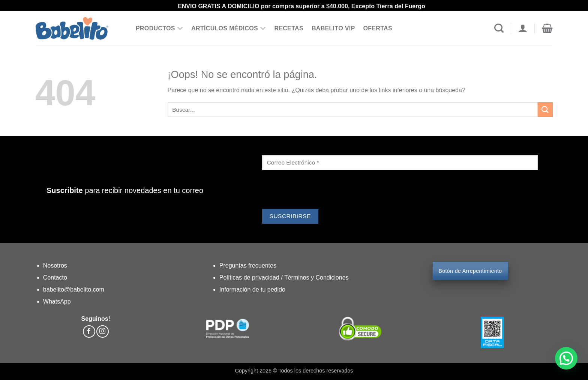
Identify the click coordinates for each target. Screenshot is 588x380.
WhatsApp (57, 301)
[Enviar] (545, 110)
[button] (547, 28)
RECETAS (289, 28)
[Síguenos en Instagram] (103, 331)
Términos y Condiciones (316, 278)
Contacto (55, 278)
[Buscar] (499, 28)
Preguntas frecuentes (248, 266)
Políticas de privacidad (250, 278)
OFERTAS (378, 28)
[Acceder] (523, 28)
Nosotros (55, 266)
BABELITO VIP (333, 28)
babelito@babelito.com (74, 289)
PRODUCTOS (159, 28)
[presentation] (319, 190)
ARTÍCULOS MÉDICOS (229, 28)
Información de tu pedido (252, 289)
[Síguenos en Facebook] (89, 331)
